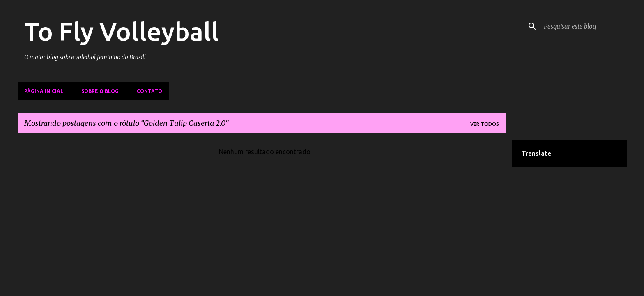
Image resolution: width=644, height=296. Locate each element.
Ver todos (485, 124)
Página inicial (44, 91)
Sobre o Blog (100, 91)
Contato (149, 91)
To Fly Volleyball (122, 31)
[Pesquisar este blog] (584, 26)
